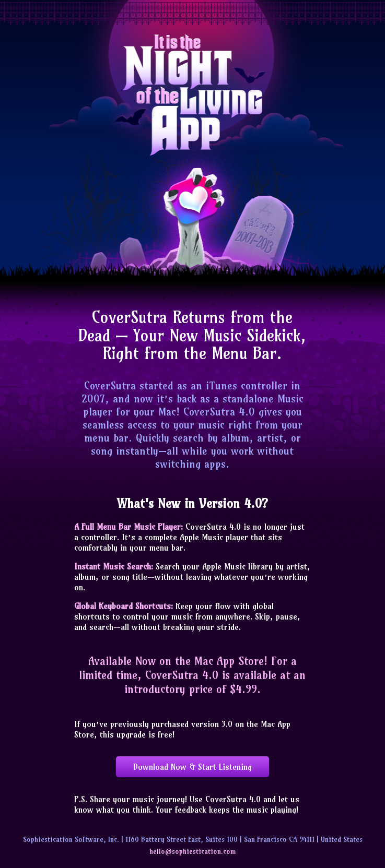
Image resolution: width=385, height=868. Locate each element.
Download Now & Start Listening (192, 767)
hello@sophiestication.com (193, 852)
